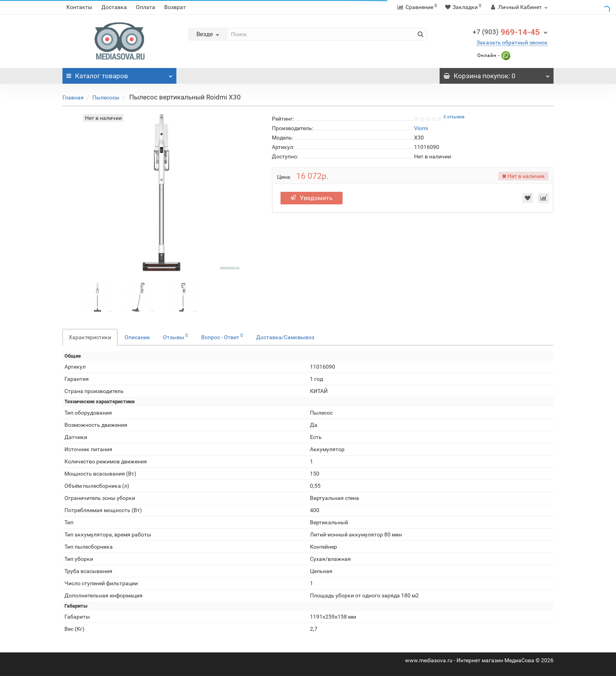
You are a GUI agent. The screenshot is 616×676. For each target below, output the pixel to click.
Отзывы (175, 336)
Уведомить (312, 198)
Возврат (175, 7)
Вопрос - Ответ (222, 336)
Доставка (114, 7)
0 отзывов (454, 117)
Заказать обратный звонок (512, 42)
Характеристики (90, 337)
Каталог (119, 74)
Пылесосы (106, 97)
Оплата (146, 7)
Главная (73, 97)
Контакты (79, 7)
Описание (137, 337)
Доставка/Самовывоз (285, 337)
